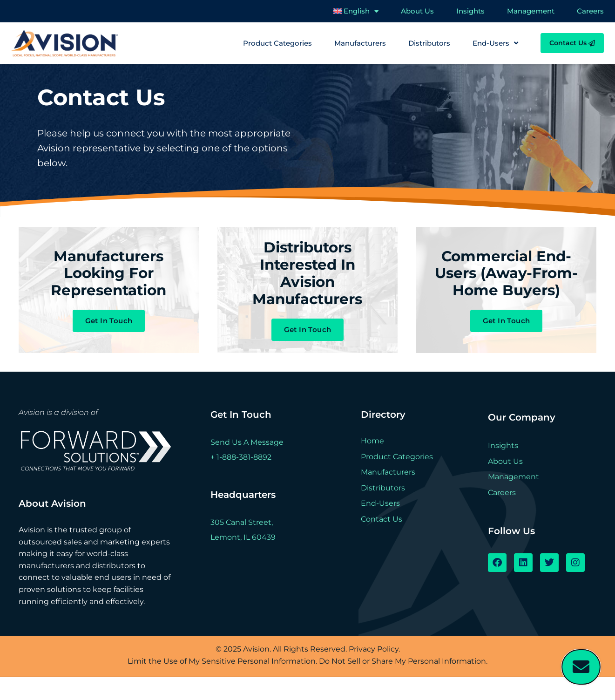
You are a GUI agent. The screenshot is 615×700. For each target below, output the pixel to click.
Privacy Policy (374, 672)
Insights (470, 11)
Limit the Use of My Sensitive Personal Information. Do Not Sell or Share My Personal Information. (307, 684)
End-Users (495, 43)
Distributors (429, 43)
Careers (590, 11)
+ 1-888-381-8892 (241, 480)
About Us (417, 11)
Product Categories (277, 43)
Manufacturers (360, 43)
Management (531, 11)
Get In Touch (109, 334)
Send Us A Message (247, 465)
